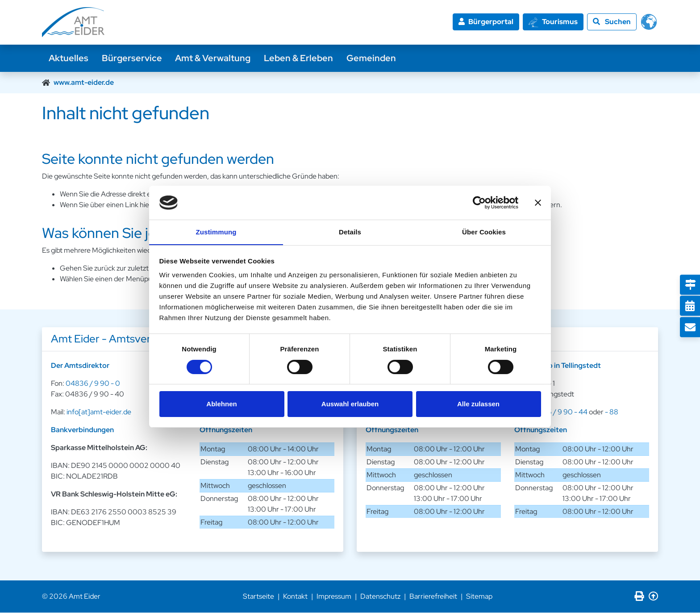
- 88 (612, 412)
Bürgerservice (133, 58)
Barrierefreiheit (433, 597)
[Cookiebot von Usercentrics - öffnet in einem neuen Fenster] (479, 202)
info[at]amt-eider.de (99, 412)
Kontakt (295, 597)
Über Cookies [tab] (484, 232)
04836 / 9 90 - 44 (558, 412)
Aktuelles (69, 58)
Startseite (258, 597)
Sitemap (479, 597)
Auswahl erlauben (350, 404)
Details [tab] (350, 232)
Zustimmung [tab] (216, 232)
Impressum (334, 597)
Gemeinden (376, 58)
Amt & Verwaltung (215, 58)
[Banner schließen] (538, 202)
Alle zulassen (478, 404)
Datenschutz (380, 597)
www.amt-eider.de (84, 82)
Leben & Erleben (302, 58)
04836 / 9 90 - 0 (93, 384)
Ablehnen (221, 404)
